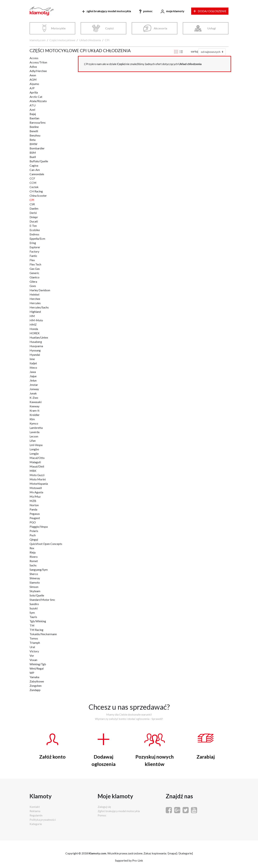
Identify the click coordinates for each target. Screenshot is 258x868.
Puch (33, 535)
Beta (33, 140)
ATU (33, 105)
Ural (32, 647)
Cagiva (34, 165)
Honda (34, 329)
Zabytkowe (37, 681)
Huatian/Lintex (39, 337)
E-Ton (33, 226)
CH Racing (36, 191)
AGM (33, 79)
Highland (35, 312)
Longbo (34, 449)
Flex (32, 260)
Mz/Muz (35, 496)
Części (109, 28)
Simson (34, 587)
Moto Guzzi (37, 475)
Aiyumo (34, 84)
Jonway (34, 389)
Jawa (33, 372)
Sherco (34, 574)
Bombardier (37, 148)
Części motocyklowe (62, 40)
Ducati (34, 221)
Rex (32, 548)
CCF (32, 178)
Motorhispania (39, 484)
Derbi (33, 213)
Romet (34, 561)
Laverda (34, 432)
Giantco (34, 277)
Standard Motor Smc (42, 600)
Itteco (33, 367)
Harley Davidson (40, 290)
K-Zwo (34, 398)
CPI (107, 40)
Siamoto (35, 582)
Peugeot (35, 518)
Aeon (33, 75)
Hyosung (35, 350)
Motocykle (58, 28)
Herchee (35, 299)
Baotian (34, 118)
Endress (34, 234)
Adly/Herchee (38, 71)
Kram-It (34, 410)
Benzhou (35, 135)
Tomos (34, 638)
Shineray (35, 578)
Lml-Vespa (36, 445)
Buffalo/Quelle (39, 161)
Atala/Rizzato (38, 101)
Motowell (36, 488)
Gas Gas (35, 269)
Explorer (35, 247)
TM (32, 625)
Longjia (34, 453)
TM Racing (36, 630)
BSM (33, 153)
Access (34, 58)
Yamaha (34, 677)
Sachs (33, 565)
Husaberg (36, 342)
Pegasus (35, 514)
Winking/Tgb (38, 664)
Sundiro (34, 604)
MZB (33, 501)
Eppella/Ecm (37, 238)
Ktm (32, 419)
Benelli (34, 131)
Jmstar (34, 385)
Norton (34, 505)
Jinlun (33, 380)
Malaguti (35, 462)
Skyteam (35, 591)
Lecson (34, 436)
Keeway (34, 406)
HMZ (33, 324)
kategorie (186, 853)
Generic (34, 273)
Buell (33, 157)
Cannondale (37, 174)
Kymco (34, 423)
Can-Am (35, 170)
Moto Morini (38, 479)
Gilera (33, 281)
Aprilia (34, 92)
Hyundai (35, 355)
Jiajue (33, 376)
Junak (33, 393)
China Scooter (38, 196)
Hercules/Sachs (39, 307)
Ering (33, 243)
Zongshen (36, 686)
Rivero (34, 557)
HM (32, 316)
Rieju (33, 552)
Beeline (34, 127)
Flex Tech (35, 264)
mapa (173, 853)
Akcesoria (160, 28)
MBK (33, 471)
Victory (34, 651)
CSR (32, 204)
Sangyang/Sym (39, 570)
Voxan (33, 660)
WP (32, 673)
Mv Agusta (36, 492)
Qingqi (34, 539)
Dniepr (34, 217)
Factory (34, 251)
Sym (32, 612)
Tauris (33, 617)
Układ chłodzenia (90, 40)
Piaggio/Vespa (39, 527)
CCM (33, 183)
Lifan (33, 441)
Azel (32, 110)
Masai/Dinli (37, 466)
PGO (33, 522)
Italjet (33, 363)
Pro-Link (138, 860)
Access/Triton (38, 62)
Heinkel (34, 294)
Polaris (34, 531)
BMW (33, 144)
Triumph (35, 643)
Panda (33, 509)
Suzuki (34, 608)
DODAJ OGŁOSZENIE (210, 11)
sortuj (194, 51)
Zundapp (35, 690)
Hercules (35, 303)
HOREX (34, 333)
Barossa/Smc (38, 122)
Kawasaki (36, 402)
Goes (33, 286)
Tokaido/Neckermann (43, 634)
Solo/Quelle (37, 595)
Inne (32, 359)
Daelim (34, 208)
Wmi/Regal (37, 668)
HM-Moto (36, 320)
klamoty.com (38, 40)
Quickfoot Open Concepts (46, 544)
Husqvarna (36, 346)
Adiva (33, 67)
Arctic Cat (36, 97)
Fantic (33, 256)
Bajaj (33, 114)
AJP (32, 88)
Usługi (212, 28)
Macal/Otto (37, 458)
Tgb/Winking (38, 621)
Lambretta (36, 428)
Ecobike (35, 230)
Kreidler (35, 415)
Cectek (34, 187)
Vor (32, 655)
